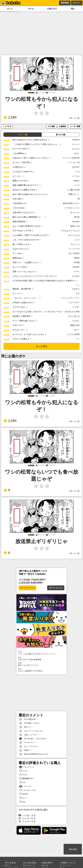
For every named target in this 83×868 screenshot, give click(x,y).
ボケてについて (65, 865)
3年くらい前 (74, 118)
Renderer (76, 222)
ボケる (31, 9)
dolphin (77, 181)
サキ (78, 293)
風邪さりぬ (75, 226)
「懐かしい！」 (27, 727)
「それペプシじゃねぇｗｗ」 (32, 731)
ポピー (77, 330)
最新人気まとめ (29, 865)
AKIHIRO (76, 267)
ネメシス (76, 144)
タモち (23, 771)
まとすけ (76, 149)
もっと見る (41, 346)
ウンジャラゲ (74, 249)
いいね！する (27, 815)
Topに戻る (73, 849)
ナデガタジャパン (72, 208)
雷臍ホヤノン (74, 194)
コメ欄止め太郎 (73, 190)
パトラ (77, 185)
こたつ (77, 240)
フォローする (27, 818)
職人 (73, 9)
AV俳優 (77, 262)
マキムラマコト (27, 767)
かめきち (76, 289)
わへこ (23, 798)
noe (22, 802)
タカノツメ (75, 244)
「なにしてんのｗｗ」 (29, 746)
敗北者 (77, 217)
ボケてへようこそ (56, 588)
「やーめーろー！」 (29, 742)
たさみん (76, 321)
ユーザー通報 (75, 126)
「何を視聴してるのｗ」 (30, 723)
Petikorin (76, 140)
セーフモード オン (27, 588)
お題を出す (52, 9)
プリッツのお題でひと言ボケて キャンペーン (41, 653)
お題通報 (62, 126)
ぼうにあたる (74, 316)
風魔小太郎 (75, 325)
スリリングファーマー (70, 298)
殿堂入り (8, 865)
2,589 (10, 117)
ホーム (10, 9)
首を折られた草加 (72, 312)
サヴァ (77, 272)
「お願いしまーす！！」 (30, 735)
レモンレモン (26, 786)
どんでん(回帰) (73, 334)
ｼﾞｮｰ (78, 285)
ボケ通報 (51, 126)
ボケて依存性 (74, 253)
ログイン (77, 3)
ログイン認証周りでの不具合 (41, 670)
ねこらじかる (74, 235)
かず (23, 783)
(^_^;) (78, 172)
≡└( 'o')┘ (76, 307)
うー (78, 339)
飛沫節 (77, 258)
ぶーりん (76, 176)
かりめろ (76, 276)
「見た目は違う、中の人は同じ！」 (35, 739)
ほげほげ (76, 167)
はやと (77, 153)
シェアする (7, 126)
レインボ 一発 (74, 162)
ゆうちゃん (75, 212)
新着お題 (45, 865)
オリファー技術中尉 (71, 158)
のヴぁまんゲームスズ (70, 231)
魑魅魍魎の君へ (27, 779)
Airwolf (24, 794)
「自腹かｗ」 (26, 750)
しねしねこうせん (28, 790)
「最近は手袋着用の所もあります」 (35, 754)
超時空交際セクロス (71, 203)
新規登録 (65, 3)
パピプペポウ (74, 303)
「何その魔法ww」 (28, 719)
